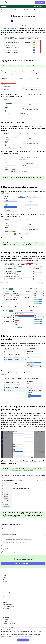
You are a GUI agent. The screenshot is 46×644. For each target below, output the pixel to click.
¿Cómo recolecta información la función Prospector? (16, 540)
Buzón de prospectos (29, 10)
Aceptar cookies (23, 640)
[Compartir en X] (25, 26)
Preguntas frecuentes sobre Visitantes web (13, 549)
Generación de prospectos (17, 10)
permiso (5, 470)
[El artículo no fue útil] (10, 528)
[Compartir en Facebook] (19, 26)
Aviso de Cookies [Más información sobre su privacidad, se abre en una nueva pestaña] (17, 636)
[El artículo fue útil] (2, 528)
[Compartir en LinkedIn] (22, 26)
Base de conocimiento (6, 10)
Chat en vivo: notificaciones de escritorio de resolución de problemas (21, 546)
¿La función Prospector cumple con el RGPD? (14, 543)
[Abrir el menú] (2, 2)
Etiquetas (30, 475)
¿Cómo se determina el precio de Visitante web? (15, 552)
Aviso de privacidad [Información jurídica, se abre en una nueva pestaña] (26, 636)
